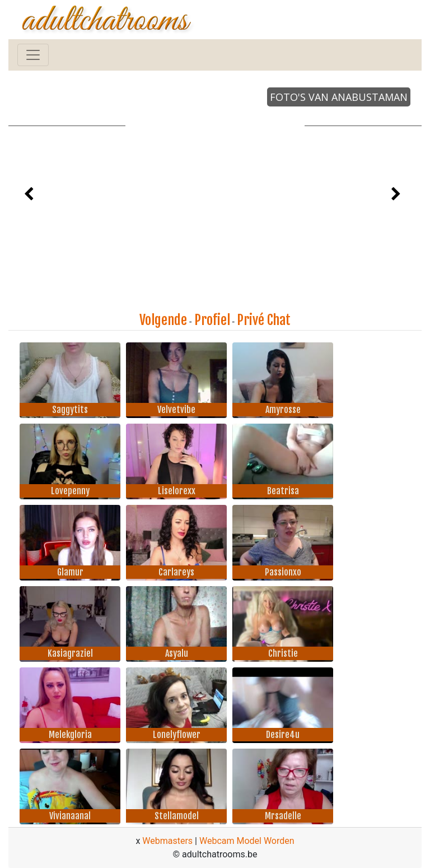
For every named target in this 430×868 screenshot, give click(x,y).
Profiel (212, 320)
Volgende (163, 320)
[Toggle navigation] (33, 55)
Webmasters (167, 841)
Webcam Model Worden (247, 841)
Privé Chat (264, 320)
